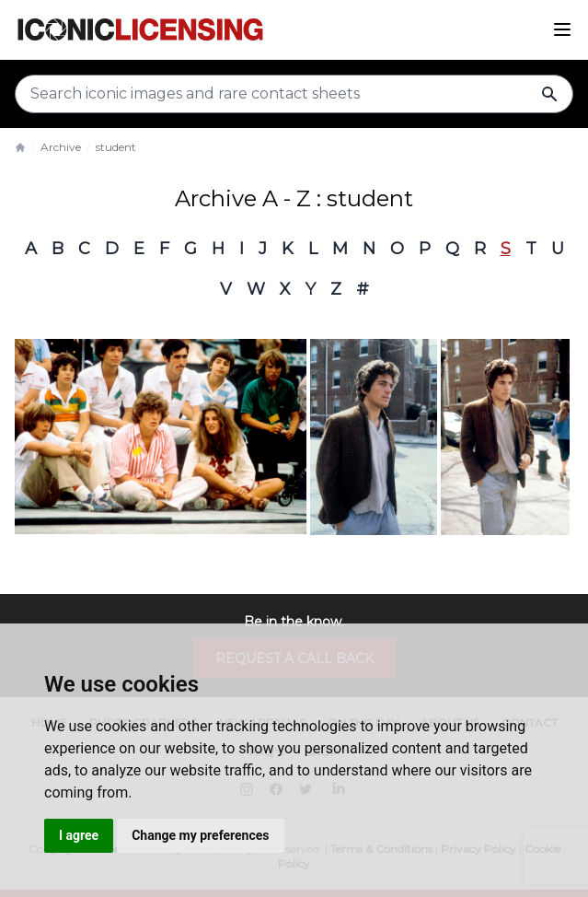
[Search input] (294, 94)
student (116, 147)
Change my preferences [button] (200, 835)
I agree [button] (79, 835)
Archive (61, 147)
